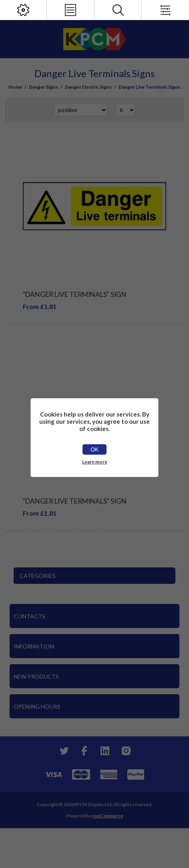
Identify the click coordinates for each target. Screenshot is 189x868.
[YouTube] (105, 751)
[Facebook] (84, 751)
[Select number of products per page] (125, 110)
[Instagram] (126, 751)
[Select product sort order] (80, 110)
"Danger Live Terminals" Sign (75, 294)
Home (15, 87)
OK (94, 449)
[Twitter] (63, 751)
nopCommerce (108, 816)
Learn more (95, 462)
